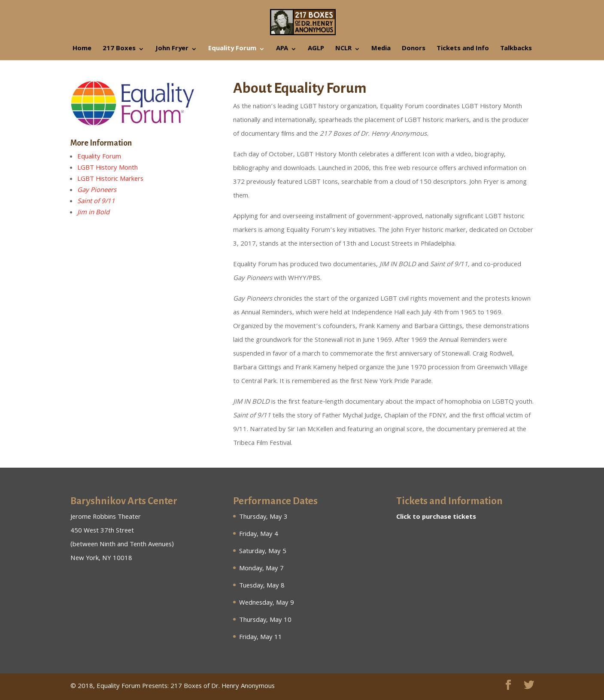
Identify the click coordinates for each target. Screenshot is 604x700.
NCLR (343, 50)
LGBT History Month (108, 168)
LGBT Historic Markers (110, 180)
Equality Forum (232, 50)
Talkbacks (516, 50)
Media (381, 50)
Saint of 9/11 (96, 202)
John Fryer (172, 50)
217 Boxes (119, 50)
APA (282, 50)
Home (82, 50)
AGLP (316, 50)
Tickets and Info (463, 50)
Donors (414, 50)
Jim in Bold (93, 213)
